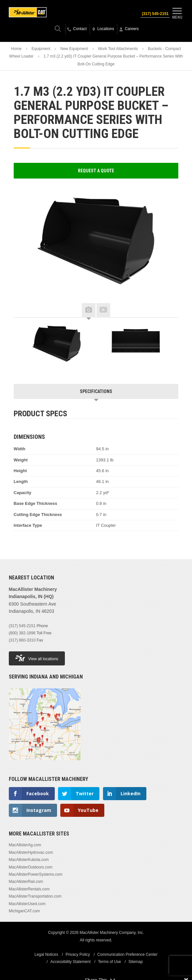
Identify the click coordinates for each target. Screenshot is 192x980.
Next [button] (169, 311)
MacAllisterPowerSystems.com (36, 874)
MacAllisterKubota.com (29, 860)
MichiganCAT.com (24, 911)
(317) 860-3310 (22, 640)
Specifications (96, 391)
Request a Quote (96, 171)
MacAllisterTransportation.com (35, 896)
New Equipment (74, 49)
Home (16, 49)
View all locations (37, 658)
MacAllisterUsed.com (27, 904)
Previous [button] (23, 311)
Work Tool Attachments (118, 49)
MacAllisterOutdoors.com (31, 867)
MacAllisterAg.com (25, 845)
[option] (57, 344)
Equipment (41, 49)
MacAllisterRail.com (26, 882)
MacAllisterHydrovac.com (31, 852)
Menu (177, 12)
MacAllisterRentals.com (29, 889)
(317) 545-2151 (155, 14)
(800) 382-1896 (22, 633)
